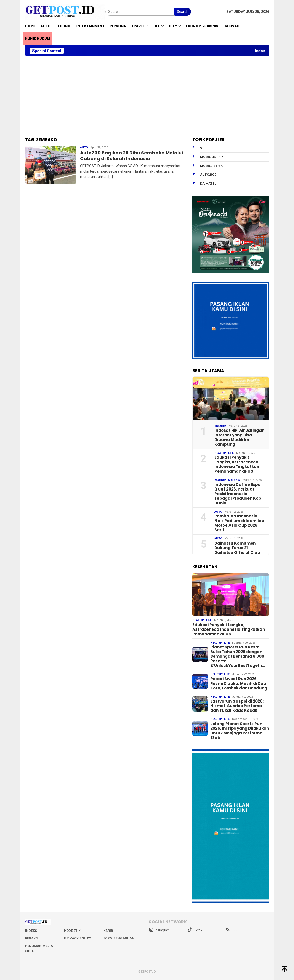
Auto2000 (208, 174)
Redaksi (32, 938)
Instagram (159, 930)
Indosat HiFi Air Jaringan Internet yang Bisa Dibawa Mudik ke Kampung (239, 437)
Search (183, 12)
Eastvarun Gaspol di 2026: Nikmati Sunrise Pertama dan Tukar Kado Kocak (237, 706)
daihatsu (208, 183)
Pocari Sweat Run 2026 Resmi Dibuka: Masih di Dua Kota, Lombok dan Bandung (239, 684)
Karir (108, 931)
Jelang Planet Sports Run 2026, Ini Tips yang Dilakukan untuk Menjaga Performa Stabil (240, 731)
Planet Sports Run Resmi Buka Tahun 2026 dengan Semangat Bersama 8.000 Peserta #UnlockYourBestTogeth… (238, 656)
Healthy (221, 453)
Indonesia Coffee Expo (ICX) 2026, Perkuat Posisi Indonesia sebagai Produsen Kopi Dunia (238, 494)
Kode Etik (72, 931)
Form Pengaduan (119, 938)
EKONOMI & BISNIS (227, 480)
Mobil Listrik (212, 157)
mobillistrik (211, 166)
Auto (84, 148)
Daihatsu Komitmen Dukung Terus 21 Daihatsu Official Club (237, 548)
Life (231, 453)
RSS (232, 930)
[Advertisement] (147, 97)
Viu (203, 148)
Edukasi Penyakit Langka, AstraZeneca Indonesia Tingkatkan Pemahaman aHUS (237, 464)
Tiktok (195, 930)
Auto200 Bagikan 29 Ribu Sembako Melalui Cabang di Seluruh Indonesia (132, 156)
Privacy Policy (78, 938)
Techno (220, 426)
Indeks (31, 931)
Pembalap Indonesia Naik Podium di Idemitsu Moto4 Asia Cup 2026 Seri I (239, 523)
